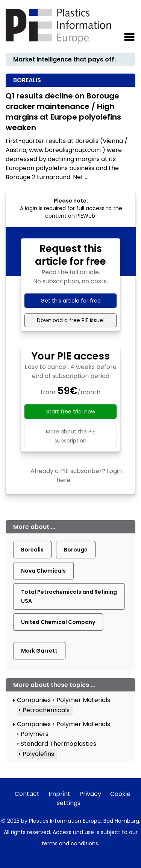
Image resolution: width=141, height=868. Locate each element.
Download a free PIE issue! (71, 320)
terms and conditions (70, 843)
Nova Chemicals (43, 571)
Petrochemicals (46, 710)
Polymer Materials (83, 700)
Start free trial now (71, 412)
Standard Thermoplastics (58, 744)
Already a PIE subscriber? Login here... (76, 475)
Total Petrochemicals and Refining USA (69, 596)
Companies (34, 700)
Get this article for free (71, 301)
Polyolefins (38, 754)
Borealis (32, 550)
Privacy (90, 794)
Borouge (76, 550)
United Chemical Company (58, 622)
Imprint (59, 794)
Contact (27, 794)
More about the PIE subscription (70, 436)
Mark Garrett (39, 651)
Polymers (35, 734)
